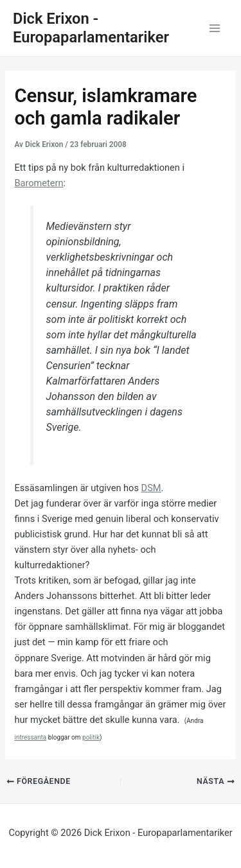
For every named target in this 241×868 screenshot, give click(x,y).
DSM (151, 488)
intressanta (30, 737)
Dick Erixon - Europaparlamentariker (91, 28)
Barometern (39, 183)
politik (91, 737)
